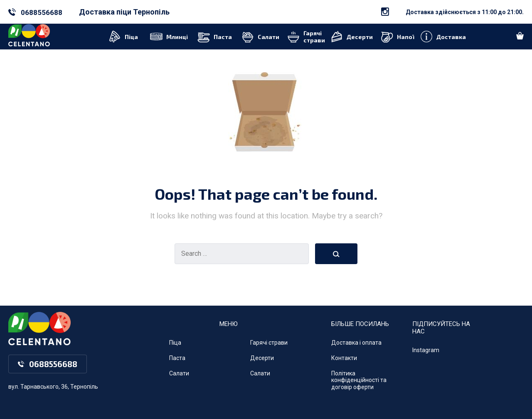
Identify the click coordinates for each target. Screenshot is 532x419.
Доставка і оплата (356, 343)
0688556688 (42, 12)
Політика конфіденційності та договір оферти (359, 380)
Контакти (344, 358)
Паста (177, 358)
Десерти (262, 358)
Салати (179, 373)
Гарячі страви (269, 343)
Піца (175, 343)
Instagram (426, 350)
